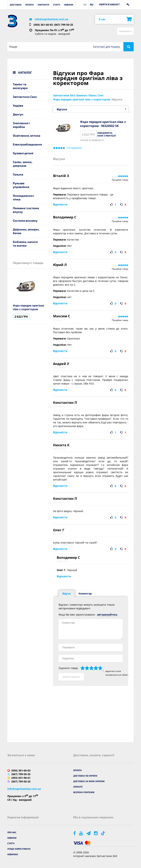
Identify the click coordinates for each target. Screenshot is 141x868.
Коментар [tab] (85, 593)
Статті (57, 5)
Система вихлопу (25, 220)
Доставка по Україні (85, 776)
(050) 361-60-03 (43, 25)
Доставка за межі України (89, 781)
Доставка (16, 5)
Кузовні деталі (23, 153)
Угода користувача (19, 849)
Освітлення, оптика (27, 135)
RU (92, 4)
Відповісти (60, 204)
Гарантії (78, 787)
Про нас (12, 832)
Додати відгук (71, 677)
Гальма (18, 174)
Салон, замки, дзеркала (23, 164)
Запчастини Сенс (25, 97)
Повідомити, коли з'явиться (106, 134)
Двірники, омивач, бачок (26, 231)
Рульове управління (21, 185)
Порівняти (125, 31)
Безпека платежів (84, 792)
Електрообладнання (27, 144)
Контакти (43, 5)
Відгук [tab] (67, 593)
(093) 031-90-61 (21, 778)
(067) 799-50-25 (64, 25)
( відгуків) (74, 148)
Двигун (18, 114)
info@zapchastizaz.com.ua (51, 19)
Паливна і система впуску (26, 210)
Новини (69, 5)
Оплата (30, 5)
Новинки (13, 854)
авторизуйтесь (107, 615)
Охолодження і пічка (23, 197)
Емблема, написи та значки (25, 244)
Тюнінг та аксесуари (20, 86)
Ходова (18, 105)
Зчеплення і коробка (21, 125)
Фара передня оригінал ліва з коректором (28, 307)
